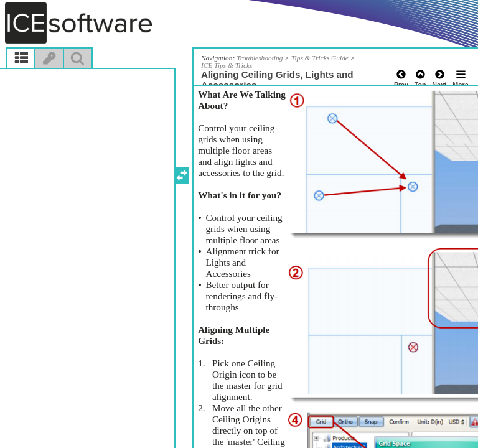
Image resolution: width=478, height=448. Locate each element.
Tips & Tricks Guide (320, 58)
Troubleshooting (260, 58)
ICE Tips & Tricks (227, 65)
